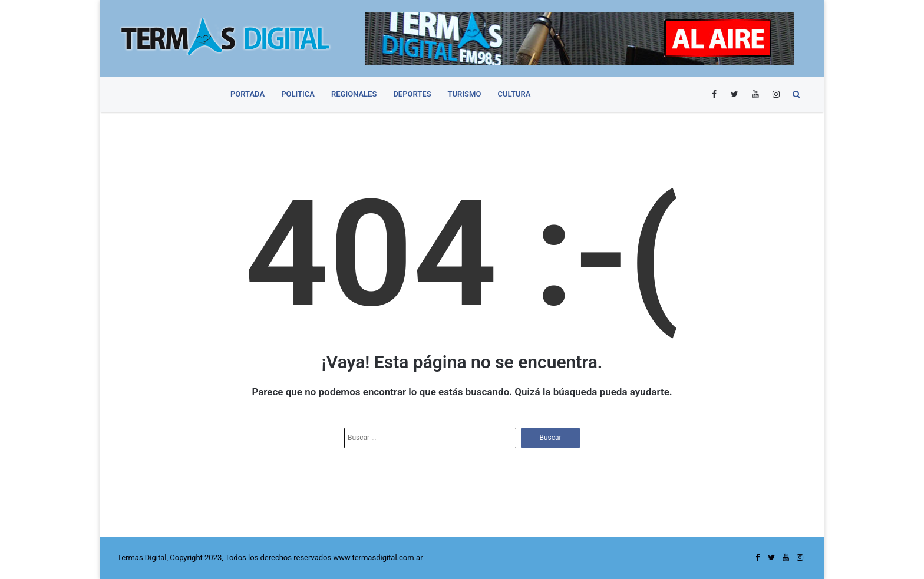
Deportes (412, 94)
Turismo (465, 94)
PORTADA (247, 94)
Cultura (514, 94)
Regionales (354, 94)
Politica (298, 94)
